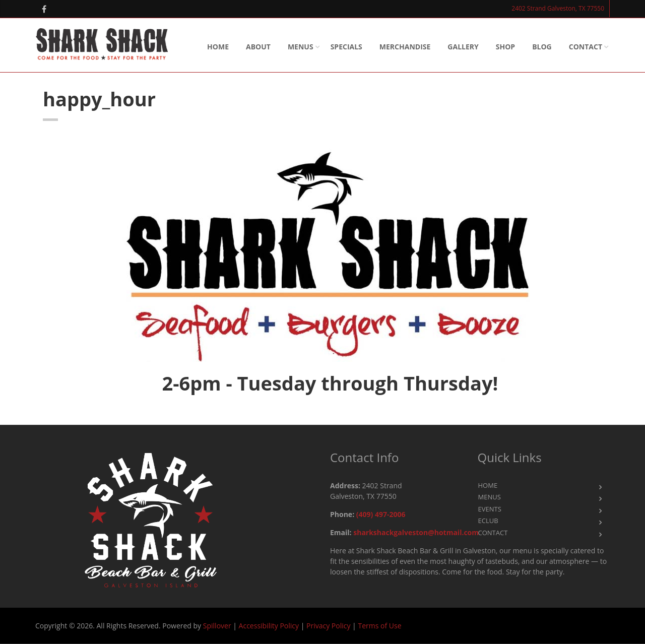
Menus (301, 47)
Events (490, 509)
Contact (586, 47)
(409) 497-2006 (381, 514)
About (258, 47)
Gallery (463, 47)
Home (218, 47)
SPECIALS (346, 47)
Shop (505, 47)
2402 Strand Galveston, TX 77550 (558, 8)
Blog (542, 47)
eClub (488, 521)
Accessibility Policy (269, 626)
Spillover (217, 626)
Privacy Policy (328, 626)
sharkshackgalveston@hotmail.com (416, 532)
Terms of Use (379, 626)
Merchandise (405, 47)
